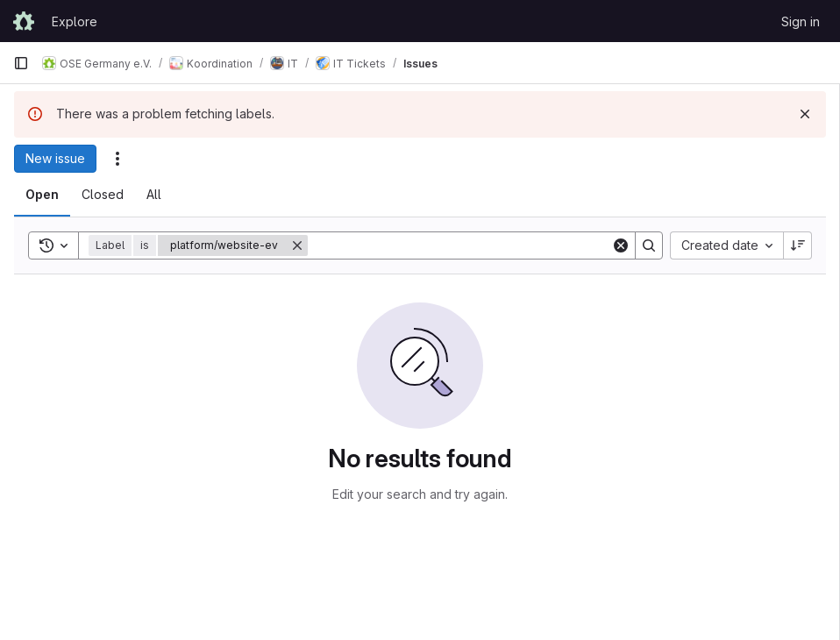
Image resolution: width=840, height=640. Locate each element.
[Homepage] (24, 21)
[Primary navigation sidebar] (21, 63)
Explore (75, 21)
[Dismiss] (805, 114)
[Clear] (621, 245)
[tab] (42, 195)
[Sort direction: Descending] (798, 245)
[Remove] (297, 245)
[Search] (459, 245)
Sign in (801, 21)
